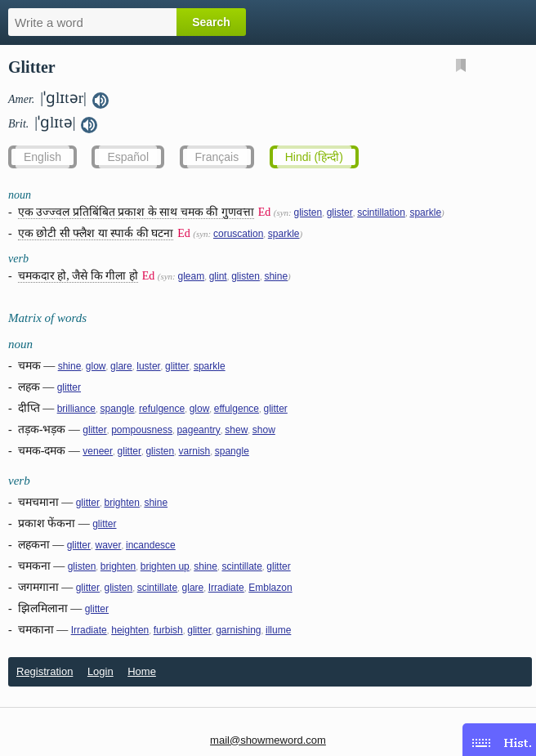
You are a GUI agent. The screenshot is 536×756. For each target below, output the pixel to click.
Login (100, 671)
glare (121, 366)
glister (340, 212)
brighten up (165, 566)
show (264, 430)
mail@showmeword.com (268, 740)
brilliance (76, 409)
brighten (122, 503)
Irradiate (226, 588)
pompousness (142, 430)
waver (109, 545)
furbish (168, 630)
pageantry (198, 430)
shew (236, 430)
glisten (308, 212)
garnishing (238, 630)
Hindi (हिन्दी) (314, 157)
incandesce (151, 545)
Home (142, 671)
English (42, 157)
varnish (195, 451)
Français (217, 157)
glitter (177, 366)
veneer (98, 451)
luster (148, 366)
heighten (130, 630)
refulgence (162, 409)
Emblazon (270, 588)
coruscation (238, 234)
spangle (118, 409)
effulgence (237, 409)
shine (276, 276)
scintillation (381, 212)
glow (96, 366)
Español (128, 157)
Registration (45, 671)
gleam (191, 276)
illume (278, 630)
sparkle (425, 212)
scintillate (241, 566)
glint (218, 276)
